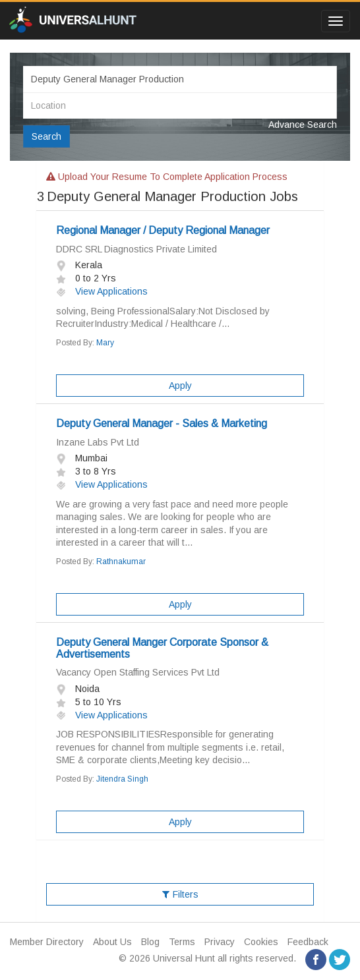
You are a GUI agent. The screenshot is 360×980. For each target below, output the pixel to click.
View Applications (102, 291)
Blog (150, 942)
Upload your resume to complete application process (167, 177)
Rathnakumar (121, 562)
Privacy (220, 942)
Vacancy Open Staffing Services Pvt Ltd (138, 672)
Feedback (308, 942)
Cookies (261, 942)
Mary (105, 343)
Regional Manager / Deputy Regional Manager (163, 230)
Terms (182, 942)
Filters (180, 894)
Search (46, 136)
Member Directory (47, 942)
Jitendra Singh (122, 779)
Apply (180, 386)
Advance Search (303, 125)
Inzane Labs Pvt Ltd (98, 442)
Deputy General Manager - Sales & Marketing (162, 423)
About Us (112, 942)
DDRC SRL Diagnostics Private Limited (136, 249)
